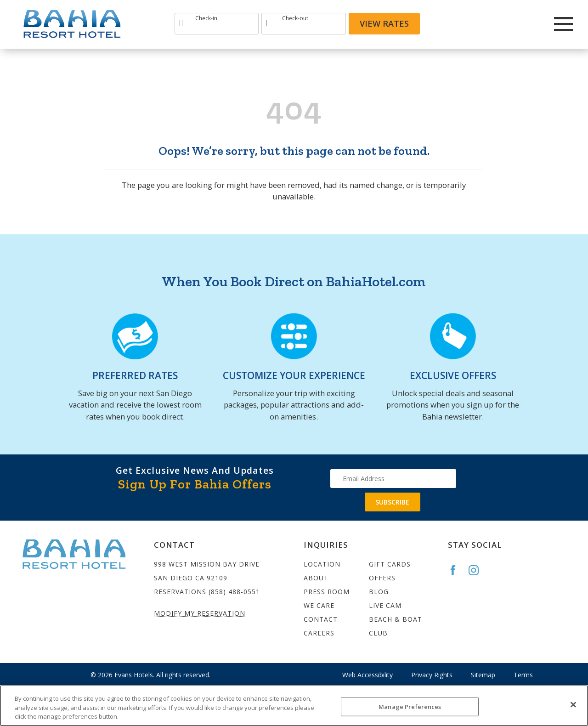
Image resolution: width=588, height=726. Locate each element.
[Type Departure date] (303, 24)
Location (322, 564)
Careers (319, 633)
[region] (294, 706)
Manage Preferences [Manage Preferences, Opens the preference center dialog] (410, 706)
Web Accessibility (367, 675)
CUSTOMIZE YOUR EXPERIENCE (294, 375)
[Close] (573, 704)
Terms (523, 675)
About (316, 578)
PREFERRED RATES (135, 375)
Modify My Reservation (200, 613)
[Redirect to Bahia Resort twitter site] (527, 24)
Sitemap (483, 675)
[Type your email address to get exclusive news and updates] (393, 479)
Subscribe (392, 502)
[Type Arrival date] (217, 24)
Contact (321, 619)
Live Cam (385, 605)
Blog (379, 592)
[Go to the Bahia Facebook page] (457, 570)
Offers (382, 578)
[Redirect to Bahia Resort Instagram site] (503, 24)
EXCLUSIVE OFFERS (453, 375)
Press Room (327, 592)
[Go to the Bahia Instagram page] (478, 570)
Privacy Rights (432, 675)
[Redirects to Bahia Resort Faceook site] (478, 24)
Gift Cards (390, 564)
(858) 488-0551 (234, 592)
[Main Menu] (563, 24)
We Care (319, 605)
